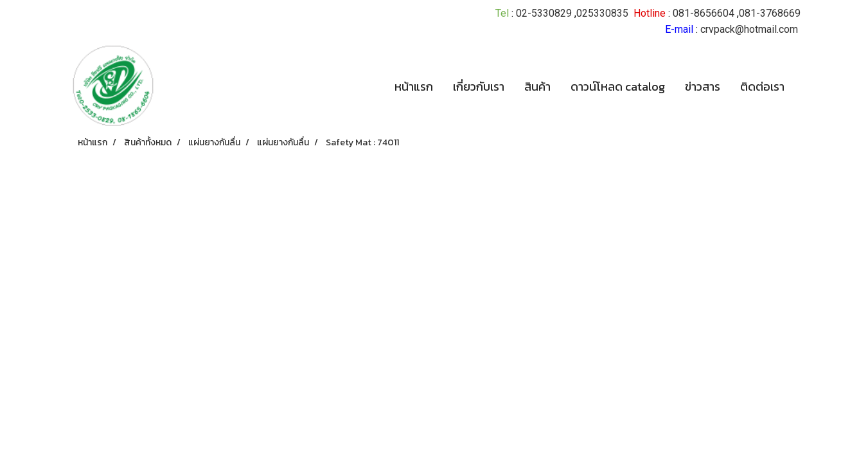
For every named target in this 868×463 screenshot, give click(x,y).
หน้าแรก (414, 86)
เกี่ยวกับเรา (479, 86)
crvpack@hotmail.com (749, 29)
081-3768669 (770, 13)
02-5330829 (544, 13)
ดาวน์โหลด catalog (618, 86)
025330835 (602, 13)
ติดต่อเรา (762, 86)
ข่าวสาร (703, 86)
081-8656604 (704, 13)
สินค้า (537, 86)
